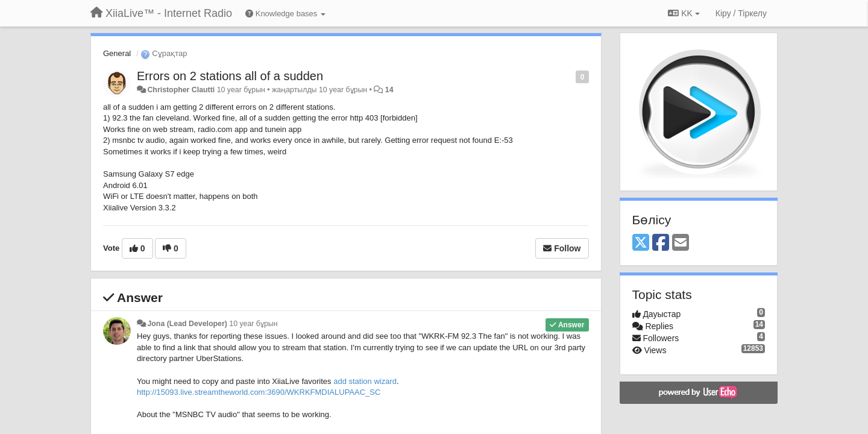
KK (684, 13)
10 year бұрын (253, 324)
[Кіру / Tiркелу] (741, 13)
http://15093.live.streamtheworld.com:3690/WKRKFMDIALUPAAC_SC (259, 392)
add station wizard (365, 381)
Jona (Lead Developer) (187, 324)
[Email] (681, 243)
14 (389, 90)
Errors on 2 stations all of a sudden (230, 76)
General (117, 53)
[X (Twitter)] (641, 243)
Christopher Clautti (181, 90)
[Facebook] (661, 243)
